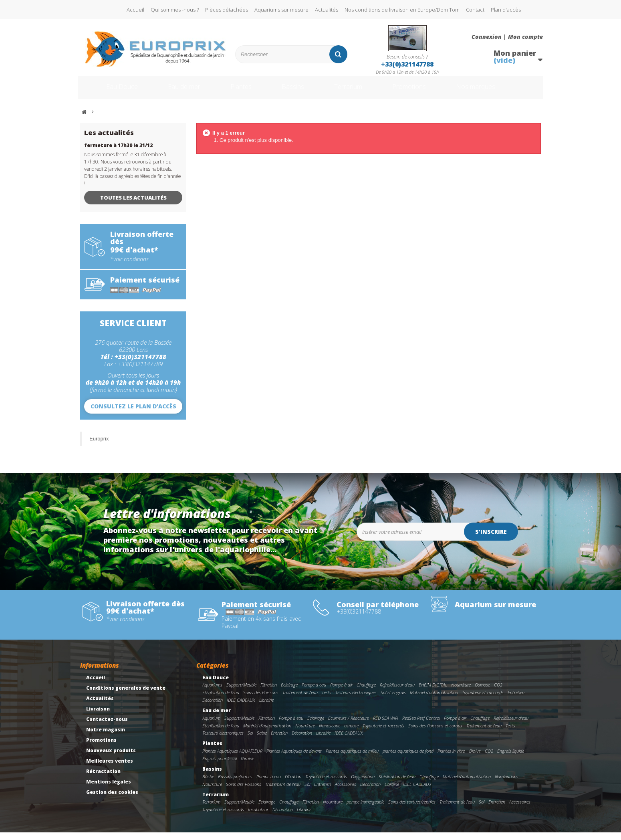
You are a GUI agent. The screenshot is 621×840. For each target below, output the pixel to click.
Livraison (98, 716)
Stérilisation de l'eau (221, 700)
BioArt (475, 758)
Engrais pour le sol (220, 766)
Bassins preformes (235, 784)
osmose (351, 733)
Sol (307, 792)
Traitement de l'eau (300, 700)
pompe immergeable (365, 809)
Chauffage (366, 692)
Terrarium (354, 91)
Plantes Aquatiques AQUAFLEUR (232, 758)
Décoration (213, 708)
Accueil (135, 10)
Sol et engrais (393, 700)
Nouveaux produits (111, 758)
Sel (250, 740)
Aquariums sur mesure (281, 10)
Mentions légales (109, 789)
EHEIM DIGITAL (433, 692)
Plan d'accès (506, 10)
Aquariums (212, 692)
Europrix (99, 446)
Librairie (266, 708)
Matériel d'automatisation (434, 700)
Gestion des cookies (112, 800)
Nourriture (461, 692)
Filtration (269, 692)
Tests (327, 700)
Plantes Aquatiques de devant (294, 758)
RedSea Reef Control (421, 726)
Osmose (482, 692)
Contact (475, 10)
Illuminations (507, 784)
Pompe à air (341, 692)
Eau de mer (177, 91)
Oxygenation (363, 784)
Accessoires (346, 792)
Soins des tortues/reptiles (412, 809)
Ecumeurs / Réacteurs (349, 726)
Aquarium (211, 726)
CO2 (498, 692)
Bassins (294, 91)
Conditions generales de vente (126, 696)
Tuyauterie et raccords (483, 700)
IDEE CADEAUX (241, 708)
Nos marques (496, 91)
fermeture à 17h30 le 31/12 (118, 153)
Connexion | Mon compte (507, 37)
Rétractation (103, 779)
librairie (247, 766)
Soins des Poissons (261, 700)
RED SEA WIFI (386, 726)
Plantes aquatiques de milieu (352, 758)
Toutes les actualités (133, 205)
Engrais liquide (511, 758)
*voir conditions (129, 267)
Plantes (239, 91)
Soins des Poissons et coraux (435, 733)
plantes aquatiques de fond (408, 758)
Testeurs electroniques (356, 700)
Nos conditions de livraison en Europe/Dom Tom (402, 10)
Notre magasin (106, 737)
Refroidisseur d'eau (397, 692)
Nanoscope (330, 733)
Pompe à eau (314, 692)
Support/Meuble (241, 692)
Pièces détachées (227, 10)
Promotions (422, 91)
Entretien (516, 700)
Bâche (208, 784)
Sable (262, 740)
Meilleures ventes (110, 768)
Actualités (327, 10)
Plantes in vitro (451, 758)
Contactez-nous (107, 727)
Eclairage (289, 692)
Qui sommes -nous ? (175, 10)
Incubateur (258, 817)
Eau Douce (110, 91)
